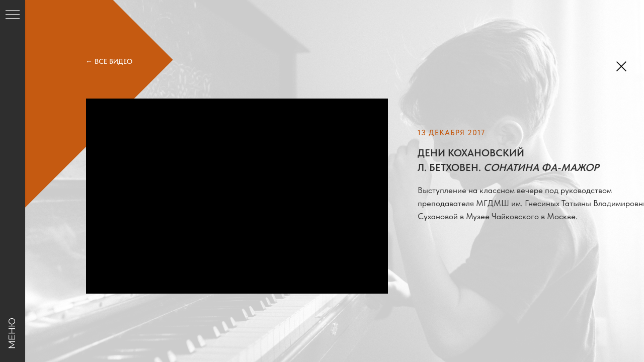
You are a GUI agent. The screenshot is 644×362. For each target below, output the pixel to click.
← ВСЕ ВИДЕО (109, 61)
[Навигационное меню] (13, 15)
